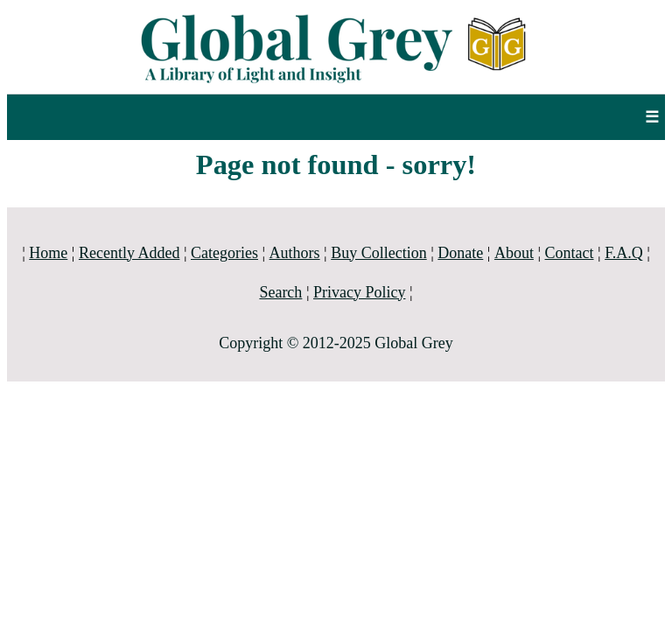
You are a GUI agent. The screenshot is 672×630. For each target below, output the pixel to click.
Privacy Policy (360, 292)
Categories (224, 253)
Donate (460, 253)
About (514, 253)
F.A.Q (624, 253)
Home (48, 253)
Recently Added (129, 253)
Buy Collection (379, 253)
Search (280, 292)
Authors (295, 253)
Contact (570, 253)
